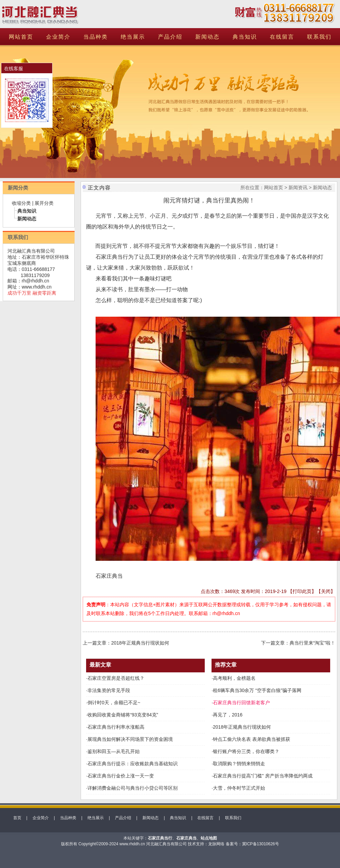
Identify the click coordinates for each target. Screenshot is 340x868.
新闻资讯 (298, 188)
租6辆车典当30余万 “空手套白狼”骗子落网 (257, 690)
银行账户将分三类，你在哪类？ (246, 751)
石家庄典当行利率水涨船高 (116, 727)
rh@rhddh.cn (35, 281)
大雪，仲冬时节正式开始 (239, 788)
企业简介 (58, 37)
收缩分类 (21, 203)
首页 (17, 818)
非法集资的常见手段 (109, 690)
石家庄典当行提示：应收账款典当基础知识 (133, 764)
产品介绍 (170, 37)
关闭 (326, 591)
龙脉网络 (216, 844)
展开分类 (44, 203)
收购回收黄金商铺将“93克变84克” (123, 715)
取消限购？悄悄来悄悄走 (239, 764)
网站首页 (21, 37)
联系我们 (319, 37)
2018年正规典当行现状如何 (140, 643)
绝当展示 (133, 37)
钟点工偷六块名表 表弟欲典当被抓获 (252, 739)
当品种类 (96, 37)
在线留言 (282, 37)
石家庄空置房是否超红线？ (116, 678)
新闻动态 (207, 37)
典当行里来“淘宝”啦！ (312, 643)
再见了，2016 (228, 715)
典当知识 (245, 37)
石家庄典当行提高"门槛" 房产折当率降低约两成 (263, 776)
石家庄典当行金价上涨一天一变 (121, 776)
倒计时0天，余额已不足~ (114, 703)
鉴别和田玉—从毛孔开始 (114, 751)
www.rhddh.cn (37, 287)
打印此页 (302, 591)
